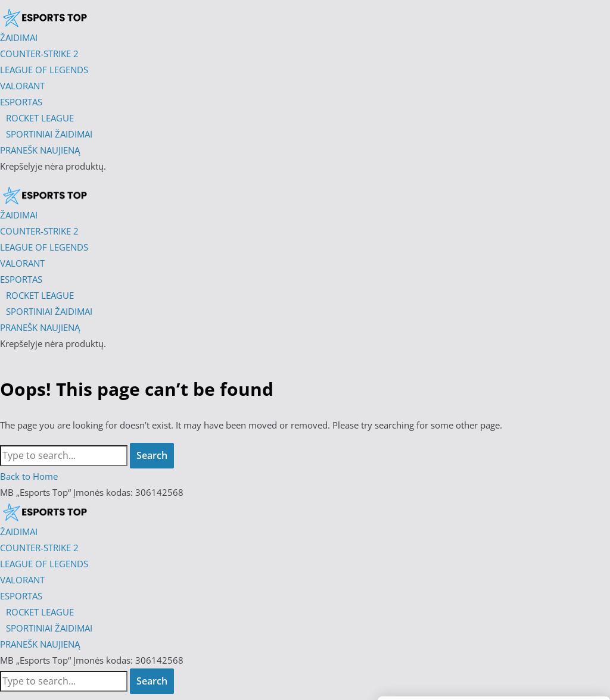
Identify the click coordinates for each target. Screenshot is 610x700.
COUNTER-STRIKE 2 (39, 548)
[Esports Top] (45, 195)
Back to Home (29, 476)
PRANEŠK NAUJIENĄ (40, 644)
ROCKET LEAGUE (40, 612)
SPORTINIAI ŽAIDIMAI (49, 628)
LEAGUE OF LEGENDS (44, 564)
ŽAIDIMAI (19, 532)
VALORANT (22, 580)
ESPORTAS (21, 596)
